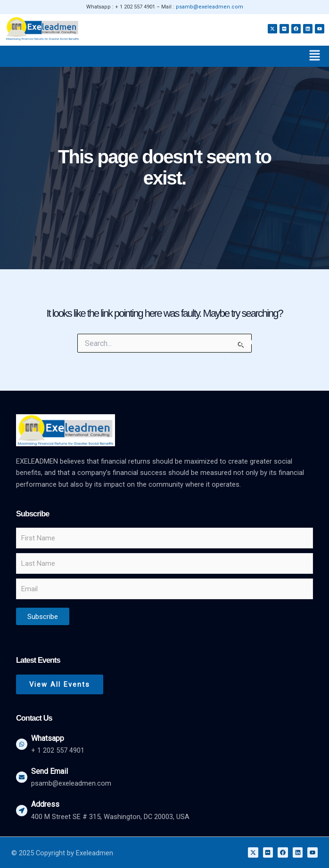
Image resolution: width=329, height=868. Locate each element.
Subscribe (43, 617)
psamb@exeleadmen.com (210, 7)
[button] (315, 56)
